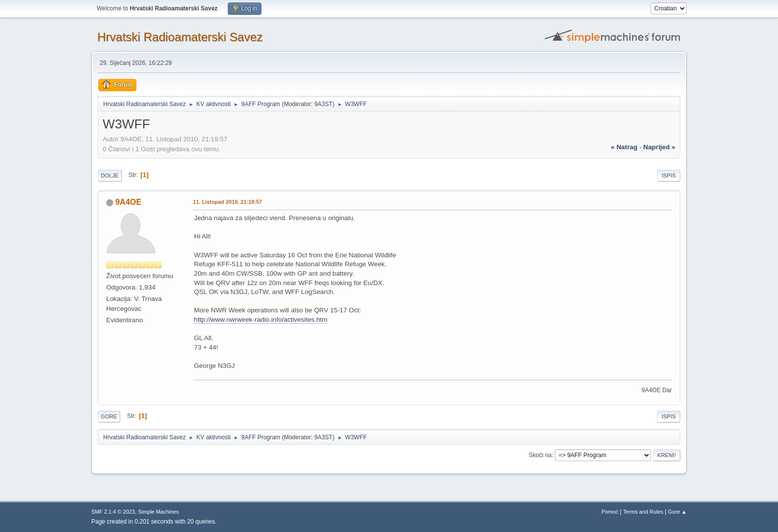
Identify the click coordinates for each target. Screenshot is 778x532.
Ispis (669, 176)
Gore (109, 416)
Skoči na (540, 455)
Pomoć (610, 512)
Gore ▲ (677, 512)
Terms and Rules (643, 512)
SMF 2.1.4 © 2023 (113, 512)
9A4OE (128, 202)
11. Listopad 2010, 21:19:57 (227, 202)
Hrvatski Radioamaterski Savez (180, 37)
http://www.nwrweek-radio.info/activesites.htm (261, 320)
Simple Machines (158, 512)
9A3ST (323, 104)
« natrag (624, 147)
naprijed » (659, 147)
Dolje (110, 176)
